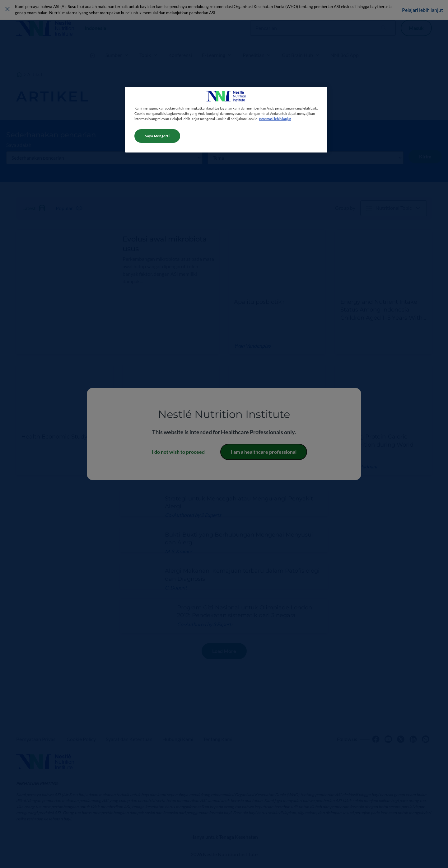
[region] (226, 120)
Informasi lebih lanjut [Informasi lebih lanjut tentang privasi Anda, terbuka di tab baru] (275, 119)
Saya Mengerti (157, 136)
